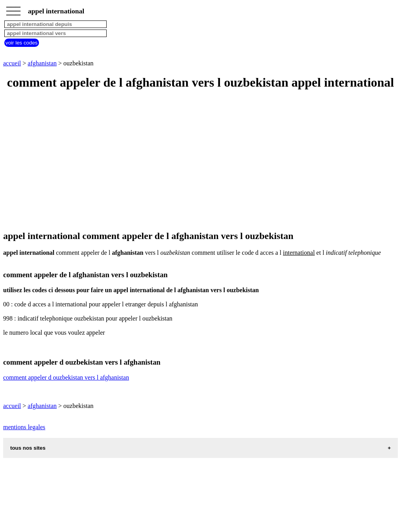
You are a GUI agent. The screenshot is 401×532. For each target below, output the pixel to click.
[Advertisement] (200, 161)
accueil (12, 63)
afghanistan (42, 63)
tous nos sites (28, 448)
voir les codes (22, 43)
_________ (13, 9)
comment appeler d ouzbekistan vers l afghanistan (66, 377)
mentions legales (24, 427)
